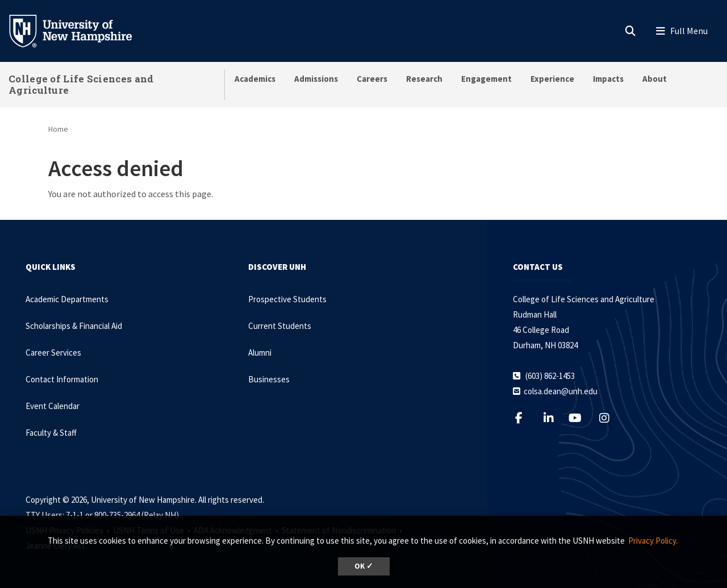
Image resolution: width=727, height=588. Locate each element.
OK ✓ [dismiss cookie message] (364, 566)
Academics (255, 79)
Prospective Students (287, 299)
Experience (552, 79)
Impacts (608, 79)
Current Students (280, 326)
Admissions (316, 79)
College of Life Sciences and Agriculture (81, 84)
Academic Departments (67, 299)
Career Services (53, 353)
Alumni (260, 353)
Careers (372, 79)
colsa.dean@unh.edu (561, 391)
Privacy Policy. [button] (653, 541)
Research (424, 79)
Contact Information (62, 379)
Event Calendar (53, 406)
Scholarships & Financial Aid (74, 326)
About (655, 79)
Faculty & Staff (51, 433)
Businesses (269, 379)
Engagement (486, 79)
